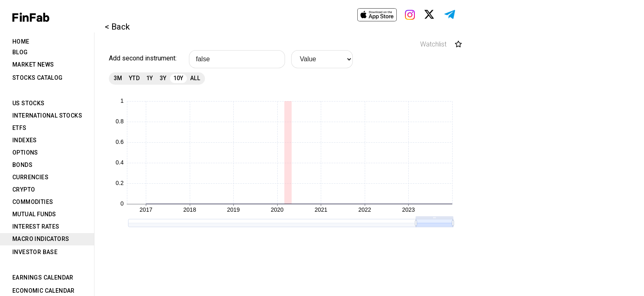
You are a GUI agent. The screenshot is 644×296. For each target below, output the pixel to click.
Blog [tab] (20, 52)
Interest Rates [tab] (36, 227)
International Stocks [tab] (47, 116)
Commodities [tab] (33, 202)
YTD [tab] (134, 78)
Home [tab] (21, 42)
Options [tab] (25, 153)
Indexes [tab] (25, 140)
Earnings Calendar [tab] (43, 277)
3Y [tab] (163, 78)
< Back (117, 27)
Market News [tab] (33, 65)
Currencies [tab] (30, 177)
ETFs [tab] (20, 128)
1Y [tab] (150, 78)
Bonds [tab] (22, 165)
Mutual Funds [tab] (34, 214)
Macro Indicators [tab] (41, 239)
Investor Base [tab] (35, 252)
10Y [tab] (178, 78)
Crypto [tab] (24, 190)
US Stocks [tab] (29, 103)
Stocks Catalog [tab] (38, 78)
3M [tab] (118, 78)
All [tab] (195, 78)
